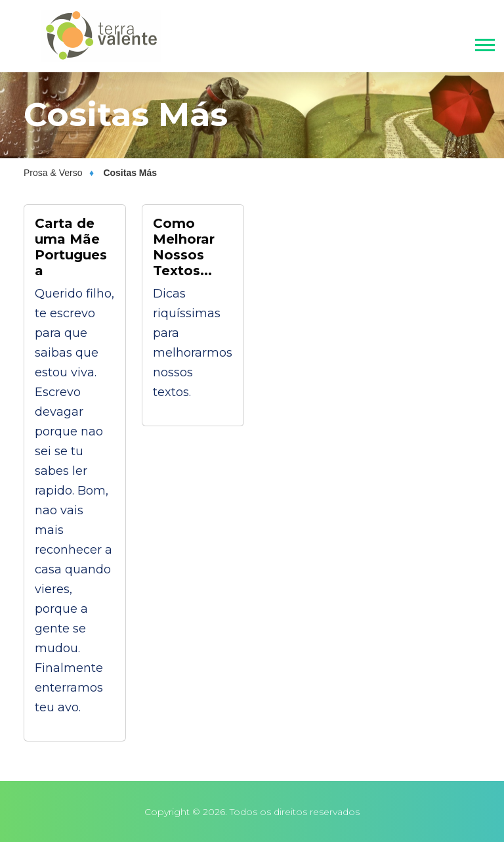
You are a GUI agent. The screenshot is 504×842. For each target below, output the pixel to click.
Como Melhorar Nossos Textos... (184, 247)
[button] (484, 42)
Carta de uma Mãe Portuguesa (71, 247)
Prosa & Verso (53, 173)
